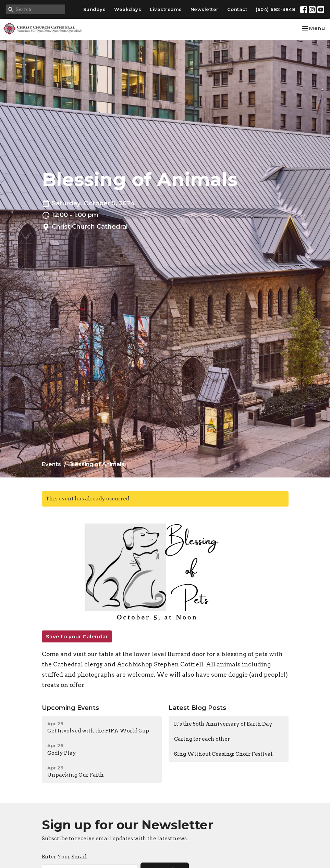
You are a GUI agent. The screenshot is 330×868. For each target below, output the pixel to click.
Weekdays (128, 9)
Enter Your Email (64, 857)
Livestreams (166, 9)
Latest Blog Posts (197, 708)
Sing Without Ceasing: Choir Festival (223, 754)
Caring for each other (202, 739)
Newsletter (205, 9)
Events (51, 464)
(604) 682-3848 (275, 9)
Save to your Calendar (77, 636)
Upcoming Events (70, 708)
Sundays (95, 9)
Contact (237, 9)
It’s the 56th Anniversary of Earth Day (223, 724)
